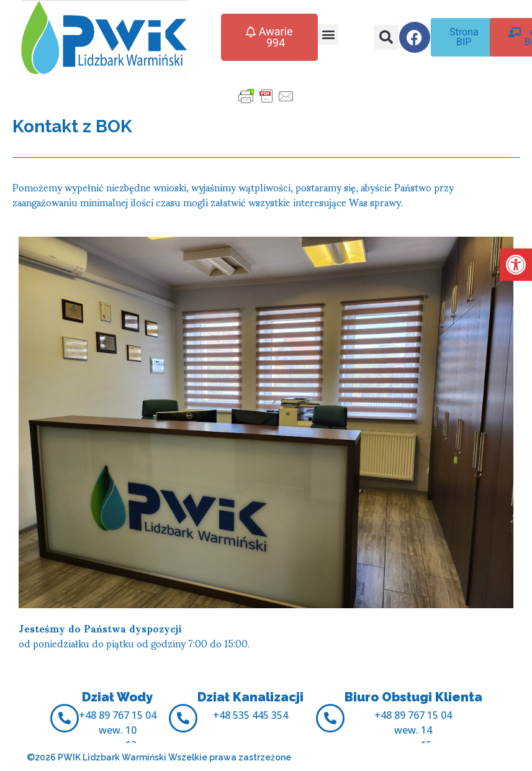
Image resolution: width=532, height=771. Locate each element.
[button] (516, 265)
